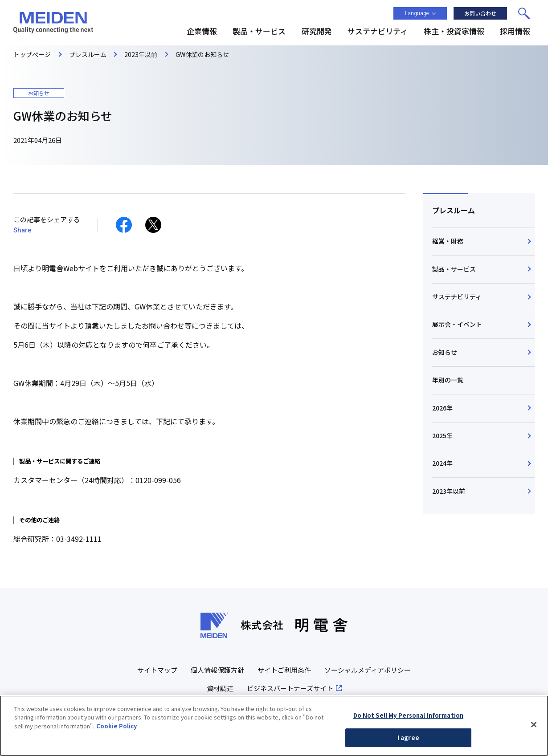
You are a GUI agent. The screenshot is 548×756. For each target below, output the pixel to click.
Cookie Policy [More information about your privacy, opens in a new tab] (117, 726)
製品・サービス (454, 269)
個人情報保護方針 (217, 670)
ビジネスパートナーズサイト (290, 688)
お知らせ (445, 353)
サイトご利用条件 (284, 670)
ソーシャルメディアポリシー (368, 670)
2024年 (442, 465)
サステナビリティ (457, 297)
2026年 (442, 409)
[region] (274, 726)
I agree (408, 738)
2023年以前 (449, 493)
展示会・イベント (457, 325)
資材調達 (220, 688)
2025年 (442, 437)
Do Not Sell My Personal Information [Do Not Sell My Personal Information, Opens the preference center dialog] (409, 715)
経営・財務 (448, 241)
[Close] (534, 724)
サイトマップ (157, 670)
